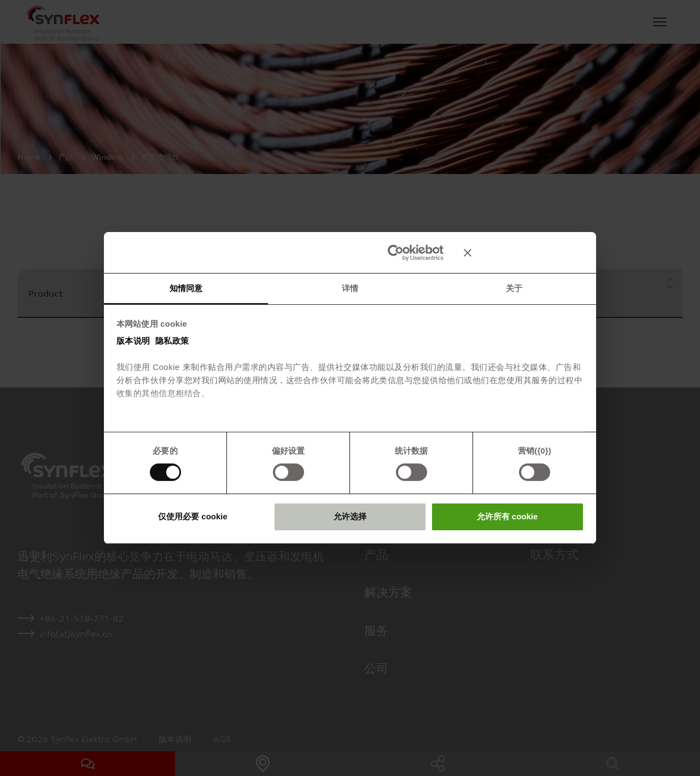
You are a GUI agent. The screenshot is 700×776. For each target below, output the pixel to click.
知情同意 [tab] (186, 288)
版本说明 (133, 341)
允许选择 (350, 516)
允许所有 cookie (507, 516)
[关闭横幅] (524, 252)
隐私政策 (172, 341)
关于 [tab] (514, 288)
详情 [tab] (350, 288)
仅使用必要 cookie (193, 516)
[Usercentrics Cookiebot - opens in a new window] (396, 252)
